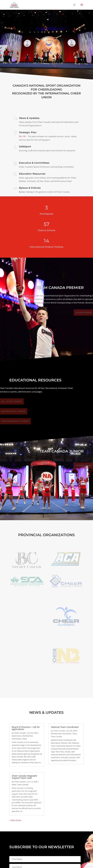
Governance (17, 736)
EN (20, 137)
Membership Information (61, 734)
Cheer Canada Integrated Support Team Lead (24, 777)
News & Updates (29, 118)
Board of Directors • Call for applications (26, 728)
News (25, 739)
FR (24, 137)
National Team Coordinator (65, 727)
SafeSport (25, 147)
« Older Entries (15, 820)
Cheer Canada (20, 733)
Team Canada (23, 785)
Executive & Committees (34, 163)
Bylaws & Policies (30, 188)
